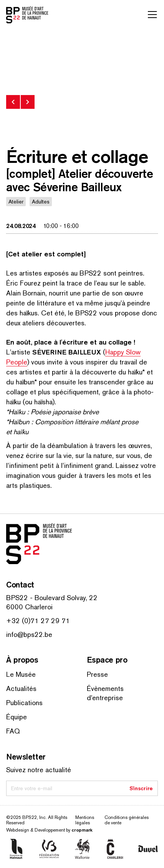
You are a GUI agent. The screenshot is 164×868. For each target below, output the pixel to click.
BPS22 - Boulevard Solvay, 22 (52, 598)
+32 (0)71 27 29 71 (38, 621)
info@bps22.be (29, 634)
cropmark (82, 830)
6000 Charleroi (29, 607)
